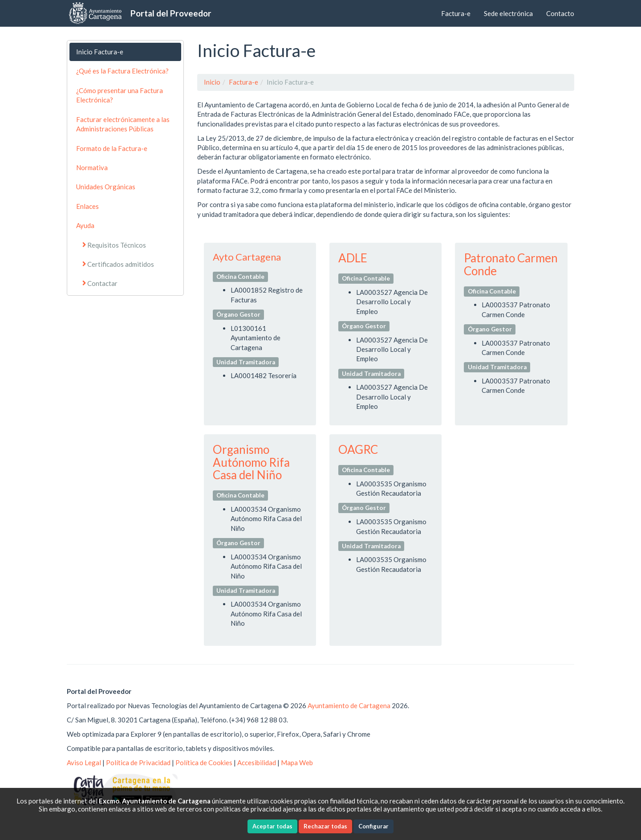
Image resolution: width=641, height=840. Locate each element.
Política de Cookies (204, 763)
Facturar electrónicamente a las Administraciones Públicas (123, 124)
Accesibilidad (257, 763)
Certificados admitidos (121, 264)
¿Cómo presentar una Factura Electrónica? (120, 95)
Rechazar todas (325, 826)
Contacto (560, 13)
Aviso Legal (84, 763)
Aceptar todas (272, 826)
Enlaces (87, 206)
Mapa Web (297, 763)
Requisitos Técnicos (117, 245)
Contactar (102, 283)
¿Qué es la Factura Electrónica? (122, 71)
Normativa (92, 167)
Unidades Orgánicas (106, 187)
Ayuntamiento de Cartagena (349, 705)
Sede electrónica (508, 13)
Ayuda (85, 225)
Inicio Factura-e (100, 52)
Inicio (212, 82)
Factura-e (456, 13)
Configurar (373, 826)
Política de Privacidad (138, 763)
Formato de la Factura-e (112, 148)
